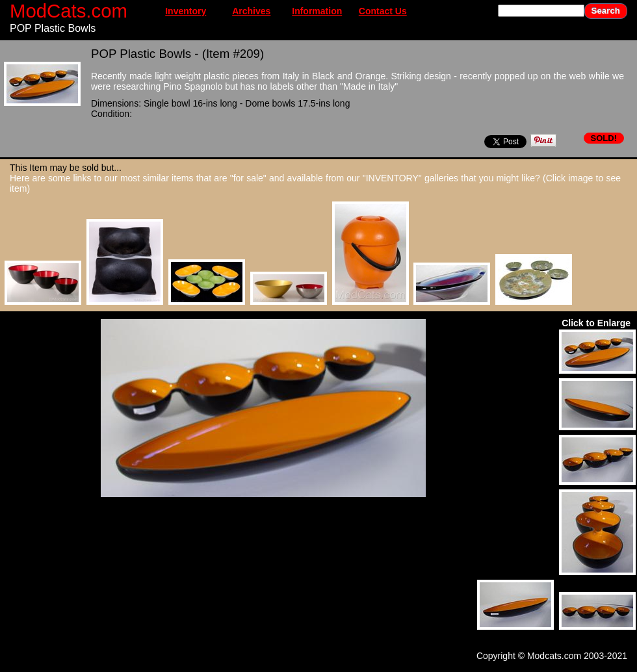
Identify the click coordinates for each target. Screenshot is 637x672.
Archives (251, 11)
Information (317, 11)
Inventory (186, 11)
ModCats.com (69, 11)
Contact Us (383, 11)
